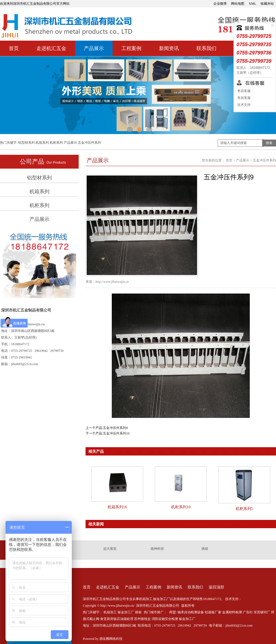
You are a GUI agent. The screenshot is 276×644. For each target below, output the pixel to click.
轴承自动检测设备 (191, 612)
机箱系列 (42, 143)
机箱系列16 (117, 507)
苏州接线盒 (142, 619)
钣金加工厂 (126, 612)
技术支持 (244, 105)
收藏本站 (267, 4)
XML (252, 4)
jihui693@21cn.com (239, 625)
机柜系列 (56, 143)
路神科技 (157, 549)
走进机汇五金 (51, 48)
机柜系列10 (181, 507)
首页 (14, 48)
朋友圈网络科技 (111, 639)
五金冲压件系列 (89, 143)
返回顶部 (216, 587)
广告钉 (248, 612)
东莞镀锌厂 (262, 612)
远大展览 (110, 549)
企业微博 (220, 4)
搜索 (269, 143)
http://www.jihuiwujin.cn (112, 282)
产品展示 (94, 48)
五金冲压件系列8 (115, 428)
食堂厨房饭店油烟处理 (117, 619)
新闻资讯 (169, 48)
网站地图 (238, 4)
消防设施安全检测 (165, 619)
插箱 (205, 549)
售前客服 (244, 91)
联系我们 (206, 48)
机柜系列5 (244, 509)
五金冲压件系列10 (116, 433)
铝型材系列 (26, 143)
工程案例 (131, 48)
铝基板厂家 (213, 612)
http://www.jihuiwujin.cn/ (28, 324)
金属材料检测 (232, 612)
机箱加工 (110, 612)
